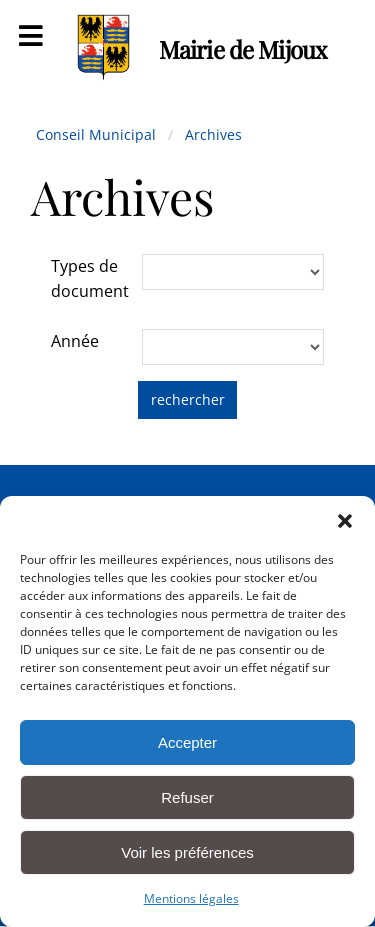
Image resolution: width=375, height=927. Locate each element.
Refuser (187, 797)
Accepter (187, 742)
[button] (345, 521)
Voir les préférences (187, 852)
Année (75, 341)
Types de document (90, 279)
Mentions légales (191, 898)
